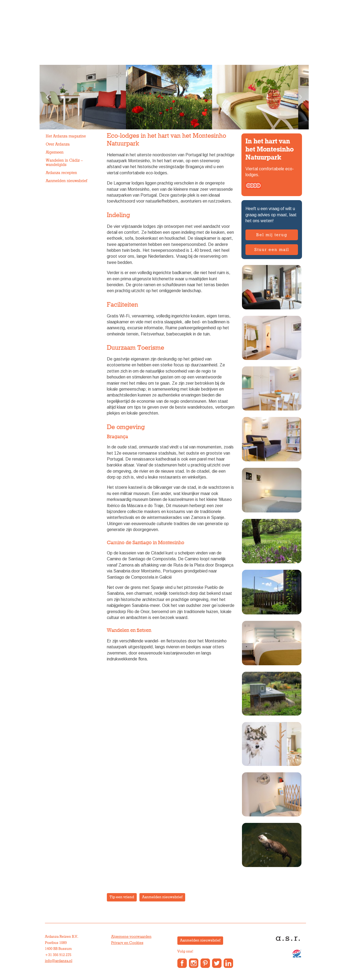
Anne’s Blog (223, 39)
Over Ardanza (189, 39)
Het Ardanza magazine (66, 136)
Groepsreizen (106, 39)
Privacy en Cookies (127, 943)
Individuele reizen (65, 39)
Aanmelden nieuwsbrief (66, 181)
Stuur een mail (272, 250)
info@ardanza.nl (59, 961)
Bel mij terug (272, 235)
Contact (250, 39)
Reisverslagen (280, 39)
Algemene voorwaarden (131, 937)
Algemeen (55, 152)
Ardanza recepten (61, 173)
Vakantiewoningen (147, 39)
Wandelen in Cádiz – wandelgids (64, 163)
